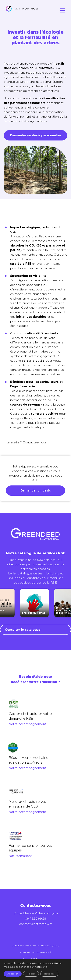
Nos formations (20, 856)
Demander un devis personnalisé (36, 135)
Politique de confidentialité (35, 952)
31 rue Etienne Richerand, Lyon (36, 913)
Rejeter (31, 974)
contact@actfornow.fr (35, 924)
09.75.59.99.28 (35, 919)
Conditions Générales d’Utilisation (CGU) (36, 945)
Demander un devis (36, 490)
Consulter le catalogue (23, 630)
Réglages (49, 974)
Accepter (13, 974)
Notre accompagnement (27, 724)
